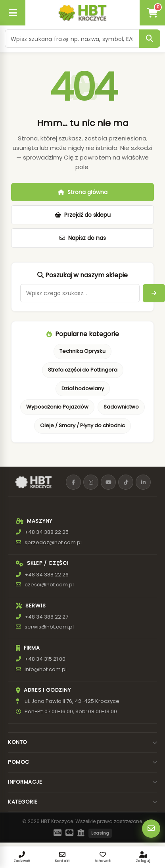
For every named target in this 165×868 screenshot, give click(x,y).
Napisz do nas (83, 238)
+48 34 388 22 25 (47, 532)
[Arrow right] (154, 293)
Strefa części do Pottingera (83, 370)
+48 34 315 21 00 (45, 659)
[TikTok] (126, 482)
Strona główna (83, 192)
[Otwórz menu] (13, 13)
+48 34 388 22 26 (47, 575)
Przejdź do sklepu (83, 215)
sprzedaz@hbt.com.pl (53, 542)
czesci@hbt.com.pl (49, 585)
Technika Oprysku (82, 351)
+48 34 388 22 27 (46, 617)
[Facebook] (73, 482)
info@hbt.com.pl (46, 669)
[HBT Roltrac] (82, 13)
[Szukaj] (150, 39)
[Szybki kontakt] (151, 829)
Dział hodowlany (83, 388)
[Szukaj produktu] (72, 39)
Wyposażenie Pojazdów (57, 407)
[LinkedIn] (143, 482)
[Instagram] (91, 482)
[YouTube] (108, 482)
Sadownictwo (121, 407)
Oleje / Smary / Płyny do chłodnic (82, 425)
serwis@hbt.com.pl (49, 627)
